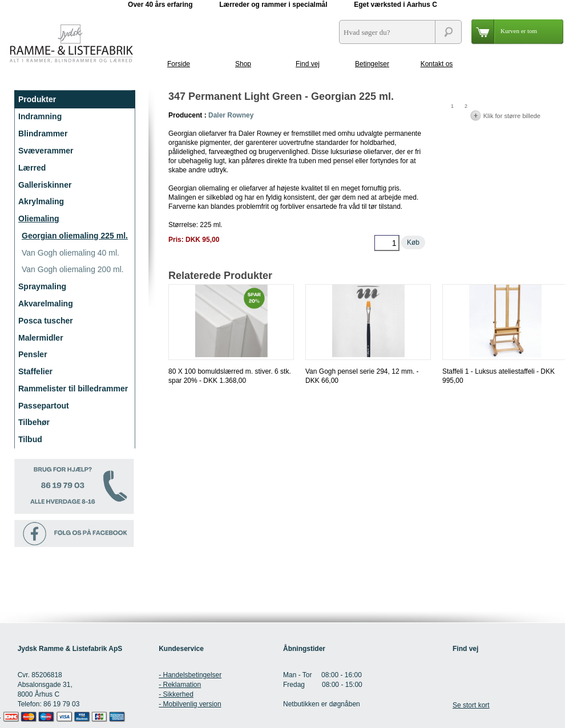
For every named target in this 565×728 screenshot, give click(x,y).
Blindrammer (43, 134)
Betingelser (372, 64)
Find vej (308, 64)
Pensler (33, 354)
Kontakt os (437, 64)
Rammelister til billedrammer (73, 389)
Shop (243, 64)
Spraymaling (42, 286)
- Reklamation (180, 685)
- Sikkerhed (176, 694)
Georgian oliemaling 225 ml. (75, 236)
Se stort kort (471, 705)
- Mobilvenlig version (190, 704)
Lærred (32, 168)
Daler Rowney (231, 115)
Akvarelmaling (46, 304)
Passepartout (44, 406)
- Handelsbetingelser (190, 675)
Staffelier (35, 371)
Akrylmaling (41, 201)
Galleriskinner (45, 185)
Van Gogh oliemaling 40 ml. (70, 253)
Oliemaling (39, 219)
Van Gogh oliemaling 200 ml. (73, 269)
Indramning (40, 116)
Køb (413, 242)
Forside (179, 64)
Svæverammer (46, 151)
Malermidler (41, 338)
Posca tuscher (46, 321)
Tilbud (30, 439)
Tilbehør (34, 422)
